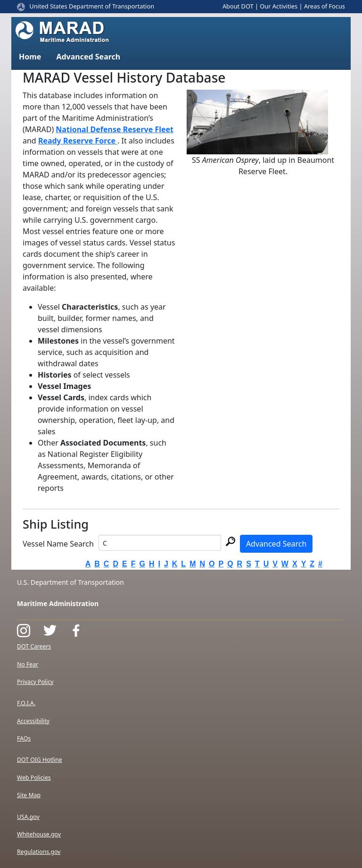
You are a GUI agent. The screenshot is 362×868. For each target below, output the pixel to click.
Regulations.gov (39, 852)
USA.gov (28, 817)
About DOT (238, 6)
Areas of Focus (325, 6)
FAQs (24, 738)
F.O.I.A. (26, 703)
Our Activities (279, 6)
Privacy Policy (35, 682)
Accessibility (33, 721)
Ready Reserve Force (78, 141)
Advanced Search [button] (88, 57)
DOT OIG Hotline (40, 760)
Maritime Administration (58, 603)
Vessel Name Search (58, 544)
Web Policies (34, 778)
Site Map (29, 795)
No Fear (28, 664)
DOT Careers (34, 646)
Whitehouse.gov (39, 834)
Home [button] (30, 57)
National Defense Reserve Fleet (115, 129)
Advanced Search (276, 544)
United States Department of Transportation (92, 6)
